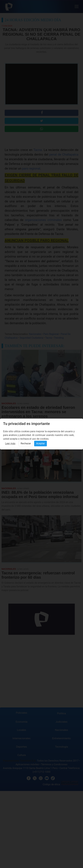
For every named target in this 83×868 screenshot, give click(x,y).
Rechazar (26, 443)
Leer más (10, 443)
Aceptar (40, 443)
